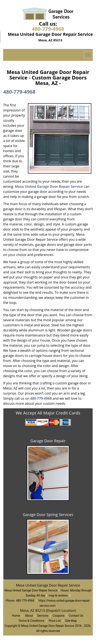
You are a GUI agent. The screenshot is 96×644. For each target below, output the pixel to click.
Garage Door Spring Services (48, 515)
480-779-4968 (48, 29)
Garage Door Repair (48, 441)
